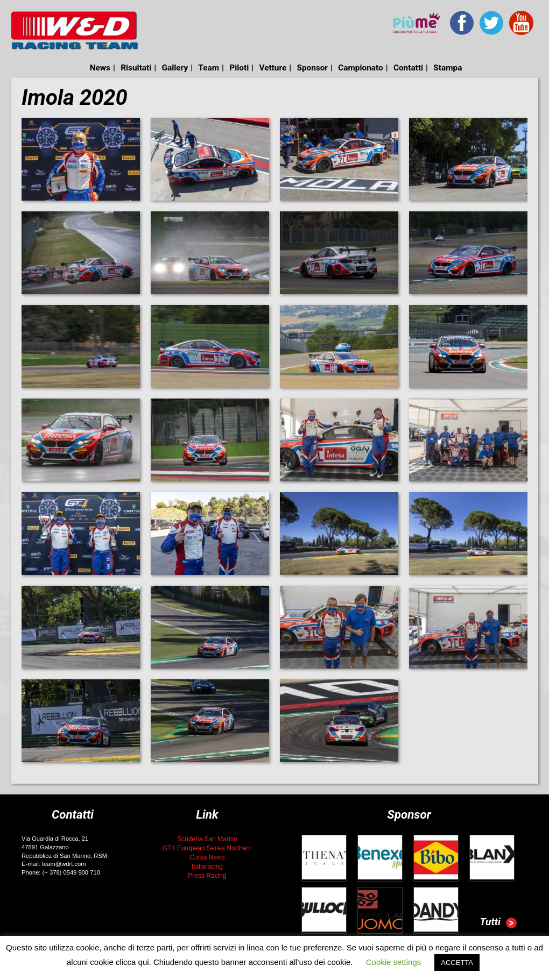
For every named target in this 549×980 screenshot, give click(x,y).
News (100, 68)
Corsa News (207, 857)
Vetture (273, 68)
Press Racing (207, 876)
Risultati (136, 68)
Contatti (408, 68)
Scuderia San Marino (207, 839)
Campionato (360, 68)
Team (209, 68)
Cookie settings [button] (394, 962)
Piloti (239, 68)
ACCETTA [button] (457, 963)
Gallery (175, 68)
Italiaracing (207, 867)
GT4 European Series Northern (207, 848)
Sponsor (312, 68)
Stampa (448, 68)
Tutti (498, 923)
